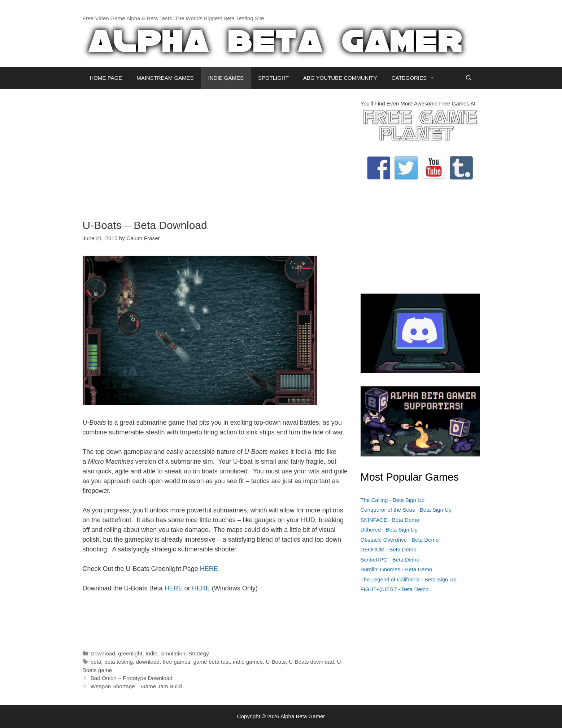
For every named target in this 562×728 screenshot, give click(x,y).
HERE (209, 569)
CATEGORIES (417, 78)
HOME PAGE (106, 78)
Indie (151, 653)
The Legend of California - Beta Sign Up (409, 579)
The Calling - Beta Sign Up (393, 500)
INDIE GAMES (226, 78)
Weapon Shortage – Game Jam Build (136, 686)
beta (96, 662)
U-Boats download (311, 662)
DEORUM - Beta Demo (389, 549)
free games (177, 662)
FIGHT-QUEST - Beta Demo (395, 589)
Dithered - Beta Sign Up (389, 530)
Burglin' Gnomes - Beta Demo (397, 569)
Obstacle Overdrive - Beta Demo (400, 540)
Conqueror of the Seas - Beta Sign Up (406, 510)
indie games (248, 662)
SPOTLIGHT (273, 78)
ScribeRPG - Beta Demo (390, 560)
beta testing (119, 662)
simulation (173, 653)
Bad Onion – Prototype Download (132, 678)
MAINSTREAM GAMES (165, 78)
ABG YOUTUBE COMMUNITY (340, 78)
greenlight (130, 653)
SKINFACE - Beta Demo (390, 520)
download (148, 662)
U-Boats (276, 662)
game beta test (212, 662)
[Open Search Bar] (469, 78)
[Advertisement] (216, 150)
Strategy (199, 653)
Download (103, 653)
